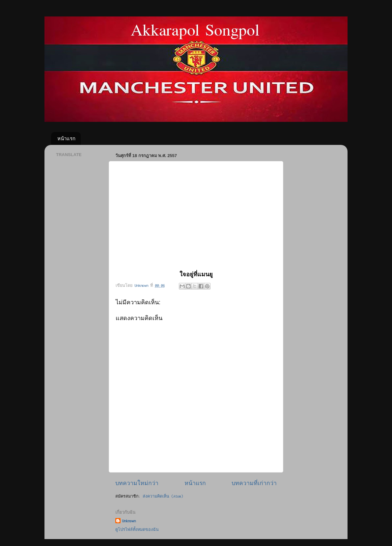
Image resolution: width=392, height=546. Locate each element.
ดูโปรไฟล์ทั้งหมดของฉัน (137, 529)
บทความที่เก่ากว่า (254, 483)
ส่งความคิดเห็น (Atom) (163, 496)
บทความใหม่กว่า (137, 483)
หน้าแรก (66, 138)
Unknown (129, 521)
